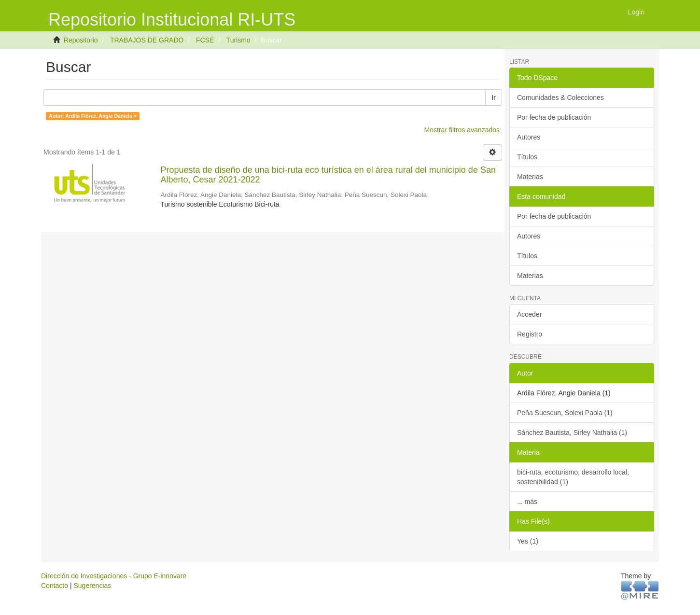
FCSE (205, 40)
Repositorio (81, 40)
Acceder (529, 314)
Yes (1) (528, 541)
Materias (530, 177)
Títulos (527, 157)
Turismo (238, 40)
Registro (530, 334)
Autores (529, 137)
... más (527, 502)
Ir (494, 98)
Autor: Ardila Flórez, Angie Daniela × (93, 116)
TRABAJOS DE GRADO (147, 40)
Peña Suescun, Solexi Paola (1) (565, 413)
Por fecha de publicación (554, 117)
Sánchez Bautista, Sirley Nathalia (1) (572, 433)
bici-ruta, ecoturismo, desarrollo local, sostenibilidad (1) (573, 477)
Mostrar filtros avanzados (462, 130)
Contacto (55, 586)
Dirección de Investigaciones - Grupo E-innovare (114, 576)
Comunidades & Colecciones (560, 98)
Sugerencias (92, 586)
